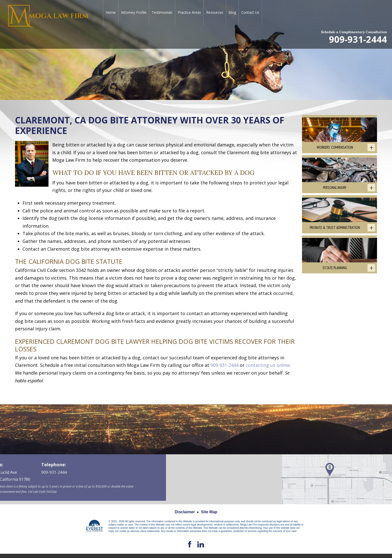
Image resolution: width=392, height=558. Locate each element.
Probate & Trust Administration (335, 228)
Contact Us (250, 12)
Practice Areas (189, 12)
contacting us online (268, 365)
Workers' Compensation (335, 147)
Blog (232, 12)
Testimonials (162, 12)
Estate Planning (335, 268)
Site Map (209, 512)
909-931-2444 (358, 39)
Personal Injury (335, 188)
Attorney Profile (134, 12)
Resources (215, 12)
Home (111, 12)
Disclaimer (185, 512)
